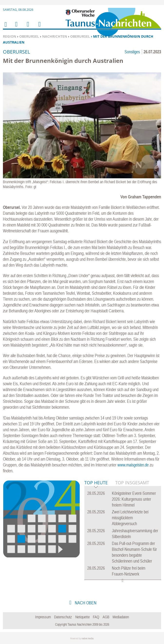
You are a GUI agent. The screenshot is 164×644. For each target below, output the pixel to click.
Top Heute (96, 483)
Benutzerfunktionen (39, 27)
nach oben (85, 603)
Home (5, 28)
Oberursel (29, 36)
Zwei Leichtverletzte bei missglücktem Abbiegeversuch (130, 518)
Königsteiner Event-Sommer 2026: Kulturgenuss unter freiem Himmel (134, 499)
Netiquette (82, 617)
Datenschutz (63, 617)
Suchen (27, 27)
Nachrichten (55, 36)
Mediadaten (121, 617)
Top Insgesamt (132, 483)
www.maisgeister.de (133, 465)
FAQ (96, 617)
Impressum (43, 617)
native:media (88, 638)
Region (10, 36)
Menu (16, 27)
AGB (106, 617)
